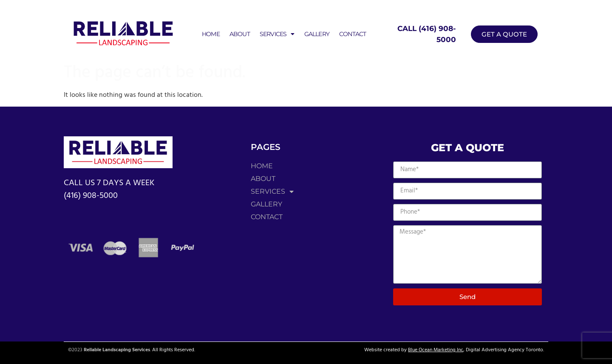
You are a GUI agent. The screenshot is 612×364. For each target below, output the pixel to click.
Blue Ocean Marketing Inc (436, 350)
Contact (353, 34)
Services (277, 34)
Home (211, 34)
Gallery (317, 34)
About (240, 34)
